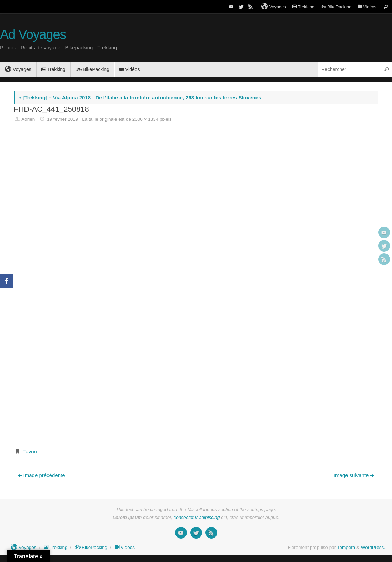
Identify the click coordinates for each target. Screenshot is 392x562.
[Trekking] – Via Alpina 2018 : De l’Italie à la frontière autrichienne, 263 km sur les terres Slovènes (140, 97)
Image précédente (41, 475)
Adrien (28, 119)
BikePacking (336, 7)
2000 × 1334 (145, 119)
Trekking (303, 7)
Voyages (274, 7)
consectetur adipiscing (197, 517)
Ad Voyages (33, 35)
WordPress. (373, 547)
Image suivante (354, 475)
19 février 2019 (62, 119)
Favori (30, 451)
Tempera (346, 547)
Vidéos (367, 7)
